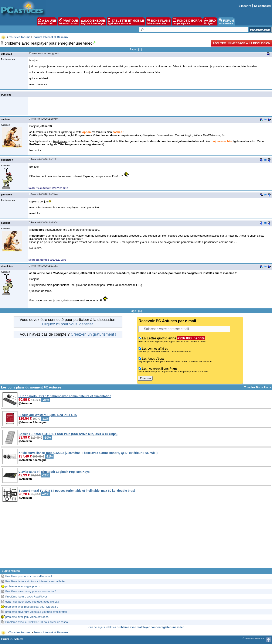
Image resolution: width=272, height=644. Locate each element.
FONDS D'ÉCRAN (187, 21)
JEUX (210, 21)
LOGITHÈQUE (93, 21)
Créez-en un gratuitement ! (93, 334)
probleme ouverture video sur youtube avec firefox (36, 612)
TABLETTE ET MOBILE (126, 21)
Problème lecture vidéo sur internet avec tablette (35, 581)
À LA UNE (47, 21)
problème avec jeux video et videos (27, 617)
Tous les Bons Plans (258, 387)
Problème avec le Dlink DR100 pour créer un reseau (37, 622)
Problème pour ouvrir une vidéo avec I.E (30, 576)
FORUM (226, 21)
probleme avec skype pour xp (23, 586)
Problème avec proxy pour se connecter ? (31, 591)
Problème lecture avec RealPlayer (26, 597)
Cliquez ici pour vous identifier (67, 324)
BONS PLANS (159, 21)
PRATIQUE (69, 21)
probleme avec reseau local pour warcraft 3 (32, 607)
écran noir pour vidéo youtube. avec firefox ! (32, 602)
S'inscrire (245, 6)
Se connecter (263, 6)
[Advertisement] (136, 538)
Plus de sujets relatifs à (136, 627)
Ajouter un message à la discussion (242, 43)
